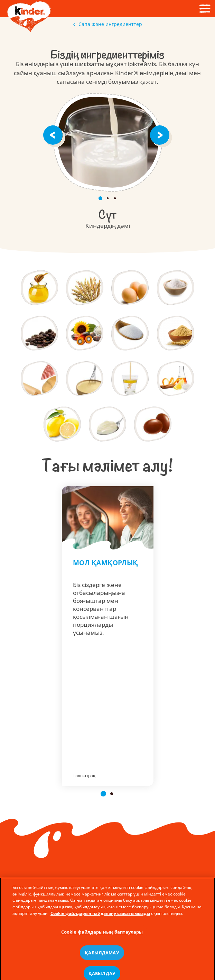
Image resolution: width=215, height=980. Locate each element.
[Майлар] (85, 333)
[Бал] (39, 287)
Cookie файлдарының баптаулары (102, 947)
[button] (103, 794)
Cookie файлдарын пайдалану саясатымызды (100, 929)
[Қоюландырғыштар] (107, 424)
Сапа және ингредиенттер (108, 24)
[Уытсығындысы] (176, 333)
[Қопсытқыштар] (85, 378)
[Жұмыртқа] (130, 287)
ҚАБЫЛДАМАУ (102, 968)
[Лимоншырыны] (62, 424)
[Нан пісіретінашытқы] (39, 378)
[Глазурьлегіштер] (153, 424)
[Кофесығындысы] (39, 333)
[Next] (161, 134)
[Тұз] (176, 287)
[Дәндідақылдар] (85, 287)
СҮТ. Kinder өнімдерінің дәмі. (108, 142)
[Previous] (54, 134)
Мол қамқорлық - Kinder (108, 636)
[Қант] (130, 333)
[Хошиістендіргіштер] (176, 378)
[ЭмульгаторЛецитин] (130, 378)
